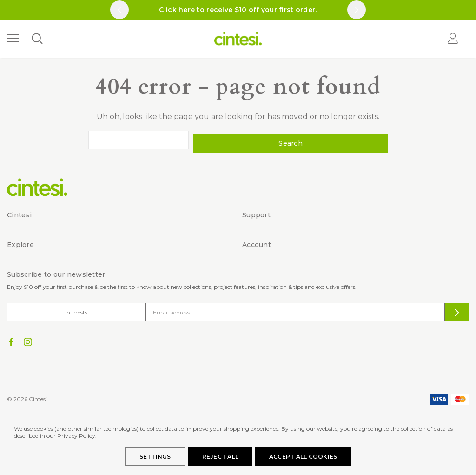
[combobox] (186, 140)
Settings (155, 457)
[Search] (37, 39)
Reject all (220, 457)
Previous (119, 10)
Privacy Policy (76, 436)
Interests (76, 309)
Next (357, 10)
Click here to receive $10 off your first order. (238, 10)
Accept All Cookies (303, 457)
